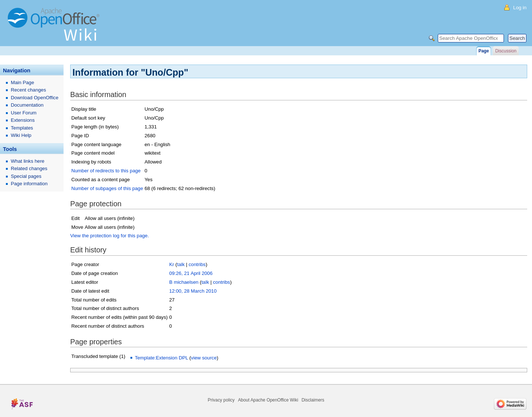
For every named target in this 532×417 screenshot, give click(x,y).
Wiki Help (21, 135)
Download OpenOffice (35, 98)
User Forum (24, 113)
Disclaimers (313, 400)
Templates (22, 128)
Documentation (27, 105)
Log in (520, 8)
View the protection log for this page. (110, 236)
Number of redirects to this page (106, 171)
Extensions (23, 120)
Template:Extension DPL (161, 358)
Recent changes (28, 90)
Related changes (29, 168)
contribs (197, 264)
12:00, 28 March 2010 (193, 291)
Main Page (22, 82)
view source (204, 358)
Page (484, 51)
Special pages (26, 176)
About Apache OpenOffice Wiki (268, 400)
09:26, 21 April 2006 (191, 273)
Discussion (506, 51)
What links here (28, 161)
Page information (29, 184)
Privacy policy (221, 400)
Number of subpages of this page (107, 188)
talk (181, 264)
